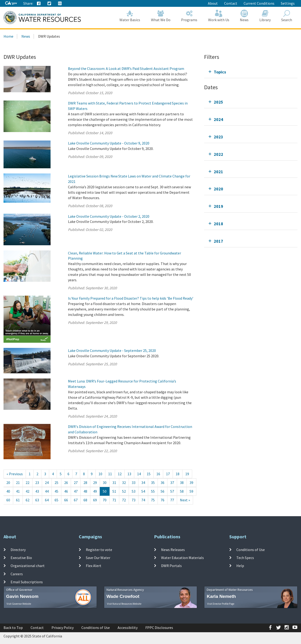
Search (287, 16)
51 (114, 491)
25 (56, 483)
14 (139, 474)
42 (28, 491)
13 (129, 474)
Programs (189, 16)
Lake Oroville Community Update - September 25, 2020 (112, 350)
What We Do (161, 16)
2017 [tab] (218, 241)
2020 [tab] (218, 189)
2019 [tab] (218, 206)
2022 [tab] (218, 154)
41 (18, 491)
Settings (288, 3)
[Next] (185, 500)
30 (105, 483)
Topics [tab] (220, 72)
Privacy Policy (63, 628)
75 (153, 500)
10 (100, 474)
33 (134, 483)
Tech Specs (245, 558)
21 (18, 483)
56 (162, 491)
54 (143, 491)
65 (56, 500)
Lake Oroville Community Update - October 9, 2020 (109, 143)
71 (114, 500)
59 (191, 491)
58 (182, 491)
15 (149, 474)
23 (37, 483)
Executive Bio (21, 558)
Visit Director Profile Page (221, 604)
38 (182, 483)
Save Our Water (98, 558)
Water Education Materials (182, 558)
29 (95, 483)
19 (187, 474)
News (244, 16)
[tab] (251, 72)
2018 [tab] (218, 224)
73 (134, 500)
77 (172, 500)
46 (66, 491)
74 (143, 500)
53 (134, 491)
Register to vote (99, 550)
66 (66, 500)
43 (37, 491)
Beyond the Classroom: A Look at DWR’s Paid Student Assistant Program (126, 68)
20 (8, 483)
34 (143, 483)
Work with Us (219, 16)
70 (105, 500)
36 (162, 483)
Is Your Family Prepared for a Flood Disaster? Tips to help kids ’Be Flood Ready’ (131, 298)
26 (66, 483)
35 (153, 483)
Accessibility (128, 628)
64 (47, 500)
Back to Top (13, 628)
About (213, 3)
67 (76, 500)
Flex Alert (94, 566)
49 (95, 491)
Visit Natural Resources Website (124, 604)
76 (162, 500)
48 (85, 491)
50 (105, 491)
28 (85, 483)
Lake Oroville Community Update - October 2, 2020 (109, 216)
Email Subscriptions (27, 582)
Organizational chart (28, 566)
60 (8, 500)
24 (47, 483)
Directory (18, 550)
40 (8, 491)
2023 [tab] (218, 137)
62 (28, 500)
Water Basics (130, 16)
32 (124, 483)
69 (95, 500)
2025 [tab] (218, 102)
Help (240, 566)
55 (153, 491)
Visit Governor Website (19, 604)
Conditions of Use (251, 550)
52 (124, 491)
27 (76, 483)
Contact (231, 3)
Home (8, 36)
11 (110, 474)
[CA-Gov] (11, 3)
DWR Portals (171, 566)
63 (37, 500)
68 (85, 500)
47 (76, 491)
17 (168, 474)
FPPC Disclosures (159, 628)
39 (191, 483)
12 (120, 474)
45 (56, 491)
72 (124, 500)
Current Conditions (259, 3)
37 (172, 483)
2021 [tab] (218, 172)
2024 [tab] (218, 119)
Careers (17, 574)
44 (47, 491)
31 (114, 483)
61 (18, 500)
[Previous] (15, 474)
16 (158, 474)
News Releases (173, 550)
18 (178, 474)
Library (265, 16)
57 (172, 491)
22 (28, 483)
